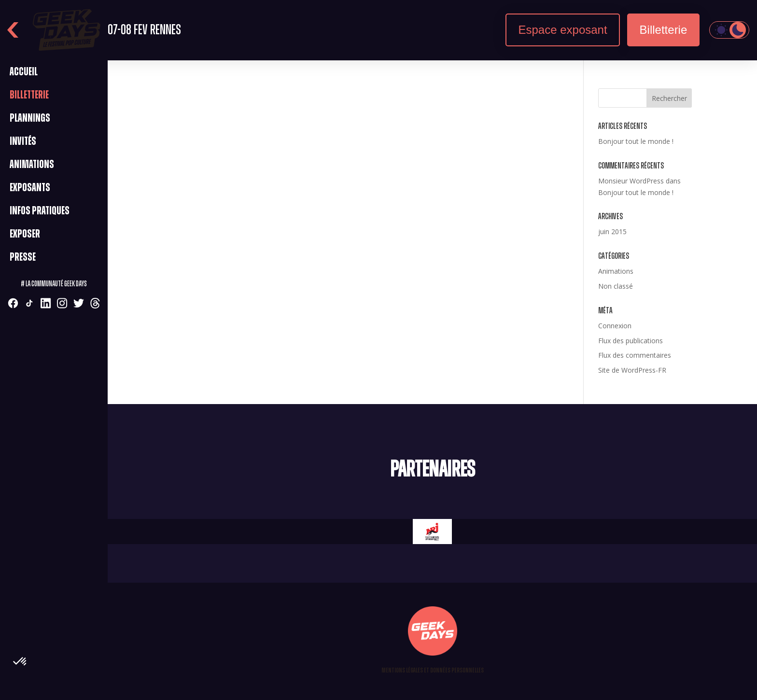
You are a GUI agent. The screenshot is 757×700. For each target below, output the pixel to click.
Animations (32, 165)
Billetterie (664, 30)
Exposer (25, 234)
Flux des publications (631, 341)
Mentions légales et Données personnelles (433, 671)
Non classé (616, 286)
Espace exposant (562, 30)
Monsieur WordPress (631, 181)
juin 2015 (612, 231)
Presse (23, 257)
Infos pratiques (40, 211)
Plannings (30, 118)
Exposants (30, 188)
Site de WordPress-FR (632, 370)
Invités (23, 141)
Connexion (615, 326)
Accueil (24, 72)
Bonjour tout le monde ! (636, 141)
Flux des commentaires (635, 355)
